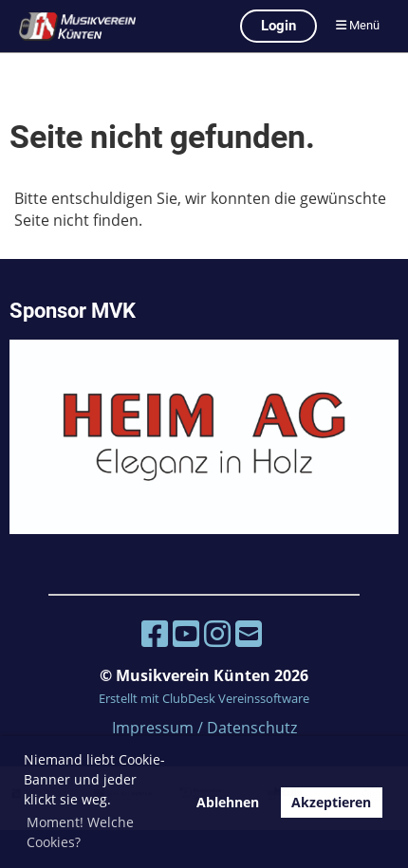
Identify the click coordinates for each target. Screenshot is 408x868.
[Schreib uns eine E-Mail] (249, 633)
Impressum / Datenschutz (204, 728)
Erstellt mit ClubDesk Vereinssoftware (204, 698)
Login (278, 26)
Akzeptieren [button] (331, 802)
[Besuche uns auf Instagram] (217, 633)
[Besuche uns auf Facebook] (155, 633)
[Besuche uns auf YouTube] (186, 633)
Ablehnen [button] (228, 802)
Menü (358, 25)
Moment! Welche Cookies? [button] (80, 832)
